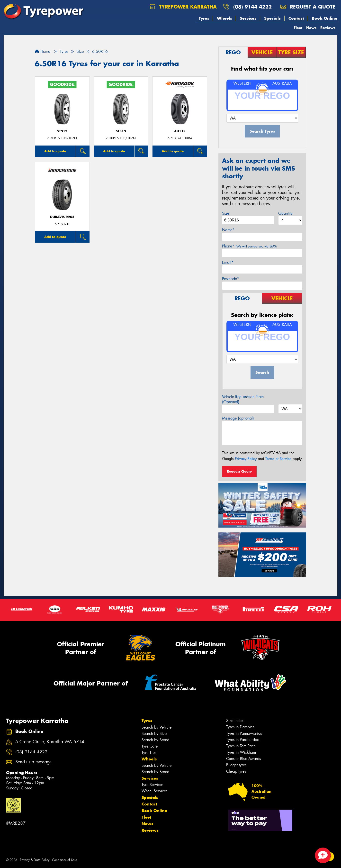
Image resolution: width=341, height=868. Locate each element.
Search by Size (154, 734)
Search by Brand (155, 740)
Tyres (204, 18)
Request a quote (308, 7)
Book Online (325, 18)
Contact (296, 18)
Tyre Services (152, 785)
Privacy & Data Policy (35, 860)
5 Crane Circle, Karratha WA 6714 (50, 742)
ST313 (62, 131)
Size (226, 213)
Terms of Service (278, 459)
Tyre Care (150, 746)
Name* (228, 230)
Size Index (235, 721)
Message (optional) (238, 418)
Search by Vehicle (157, 727)
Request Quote (239, 471)
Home (42, 51)
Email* (228, 262)
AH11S (180, 131)
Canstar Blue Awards (243, 759)
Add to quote (55, 151)
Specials (272, 18)
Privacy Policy (246, 459)
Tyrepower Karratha (183, 7)
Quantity (285, 213)
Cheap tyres (236, 771)
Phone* (249, 246)
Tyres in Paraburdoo (243, 740)
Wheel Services (154, 791)
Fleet (298, 28)
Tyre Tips (149, 753)
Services (248, 18)
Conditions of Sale (65, 860)
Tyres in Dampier (240, 727)
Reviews (328, 28)
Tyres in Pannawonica (244, 733)
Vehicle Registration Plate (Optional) (243, 399)
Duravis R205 (62, 217)
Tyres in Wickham (241, 752)
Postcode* (231, 279)
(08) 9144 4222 (252, 7)
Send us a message (33, 762)
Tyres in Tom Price (241, 746)
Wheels (224, 18)
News (311, 28)
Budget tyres (236, 765)
